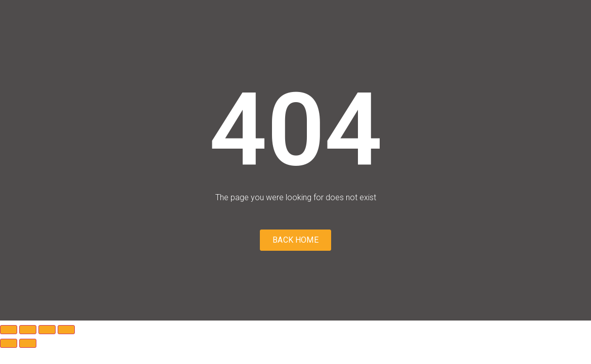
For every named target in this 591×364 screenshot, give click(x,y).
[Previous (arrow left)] (9, 343)
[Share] (47, 330)
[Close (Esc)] (66, 330)
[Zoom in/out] (9, 330)
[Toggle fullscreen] (28, 330)
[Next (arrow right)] (28, 343)
